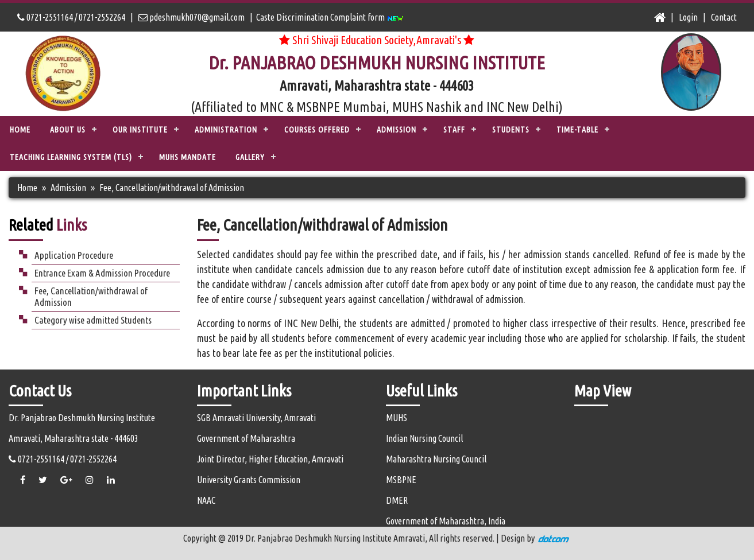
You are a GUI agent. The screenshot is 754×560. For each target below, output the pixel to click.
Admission (68, 188)
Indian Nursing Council (424, 438)
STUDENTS (511, 130)
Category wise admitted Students (93, 320)
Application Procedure (74, 255)
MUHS (397, 418)
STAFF (454, 130)
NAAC (206, 500)
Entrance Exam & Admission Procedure (102, 273)
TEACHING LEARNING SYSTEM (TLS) (71, 157)
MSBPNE (401, 480)
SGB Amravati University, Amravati (256, 418)
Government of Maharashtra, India (446, 521)
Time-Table (577, 130)
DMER (397, 500)
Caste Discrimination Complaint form (330, 17)
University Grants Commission (249, 480)
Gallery (250, 157)
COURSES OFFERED (317, 130)
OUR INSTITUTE (140, 130)
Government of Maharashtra (246, 438)
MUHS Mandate (187, 157)
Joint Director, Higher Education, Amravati (270, 459)
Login (688, 17)
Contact (724, 17)
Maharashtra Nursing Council (436, 459)
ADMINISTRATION (226, 130)
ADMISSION (397, 130)
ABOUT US (68, 130)
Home (20, 130)
